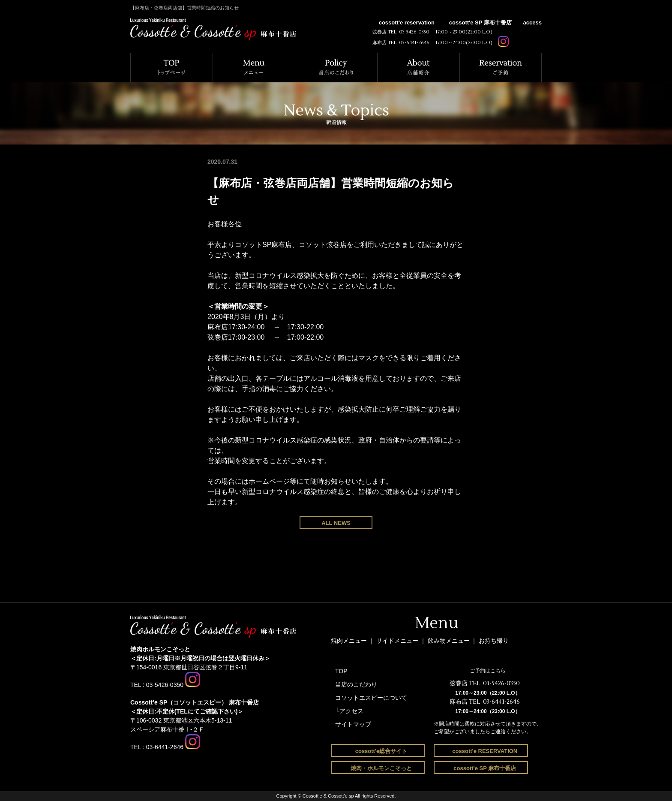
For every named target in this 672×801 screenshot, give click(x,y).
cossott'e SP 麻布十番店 (480, 23)
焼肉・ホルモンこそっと (381, 768)
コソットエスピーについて (371, 698)
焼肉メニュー (349, 641)
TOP (341, 671)
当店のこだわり (356, 684)
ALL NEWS (336, 523)
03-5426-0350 (414, 32)
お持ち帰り (494, 641)
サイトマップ (353, 724)
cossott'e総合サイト (381, 751)
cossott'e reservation (407, 23)
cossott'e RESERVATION (484, 751)
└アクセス (349, 711)
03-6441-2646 (414, 43)
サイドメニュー (398, 641)
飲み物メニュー (450, 641)
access (532, 23)
